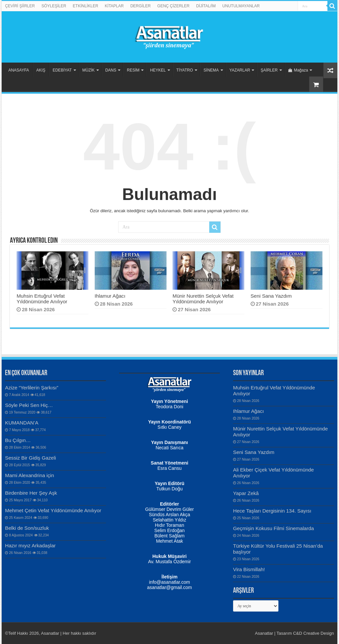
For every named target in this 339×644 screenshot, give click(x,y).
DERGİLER (141, 6)
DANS (111, 70)
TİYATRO (185, 70)
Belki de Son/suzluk (27, 528)
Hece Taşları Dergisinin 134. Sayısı (272, 511)
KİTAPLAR (114, 6)
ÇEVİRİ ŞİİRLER (20, 6)
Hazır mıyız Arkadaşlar (30, 545)
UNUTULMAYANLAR (241, 6)
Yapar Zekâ (246, 493)
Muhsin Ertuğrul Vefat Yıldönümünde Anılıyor (42, 299)
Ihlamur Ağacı (110, 296)
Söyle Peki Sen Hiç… (29, 405)
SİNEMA (211, 70)
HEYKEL (158, 70)
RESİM (133, 70)
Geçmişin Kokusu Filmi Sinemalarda (273, 528)
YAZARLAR (240, 70)
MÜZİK (89, 70)
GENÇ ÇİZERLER (173, 6)
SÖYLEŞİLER (54, 6)
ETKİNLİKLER (86, 6)
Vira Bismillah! (249, 569)
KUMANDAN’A (22, 423)
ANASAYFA (19, 70)
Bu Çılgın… (18, 440)
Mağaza (298, 70)
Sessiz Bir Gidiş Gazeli (30, 458)
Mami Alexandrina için (29, 475)
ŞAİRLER (269, 70)
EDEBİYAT (62, 70)
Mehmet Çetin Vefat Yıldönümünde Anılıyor (53, 510)
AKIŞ (41, 70)
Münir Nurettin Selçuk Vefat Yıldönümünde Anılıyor (203, 299)
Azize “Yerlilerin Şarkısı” (32, 388)
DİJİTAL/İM (206, 6)
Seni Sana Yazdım (271, 296)
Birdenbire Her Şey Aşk (31, 493)
